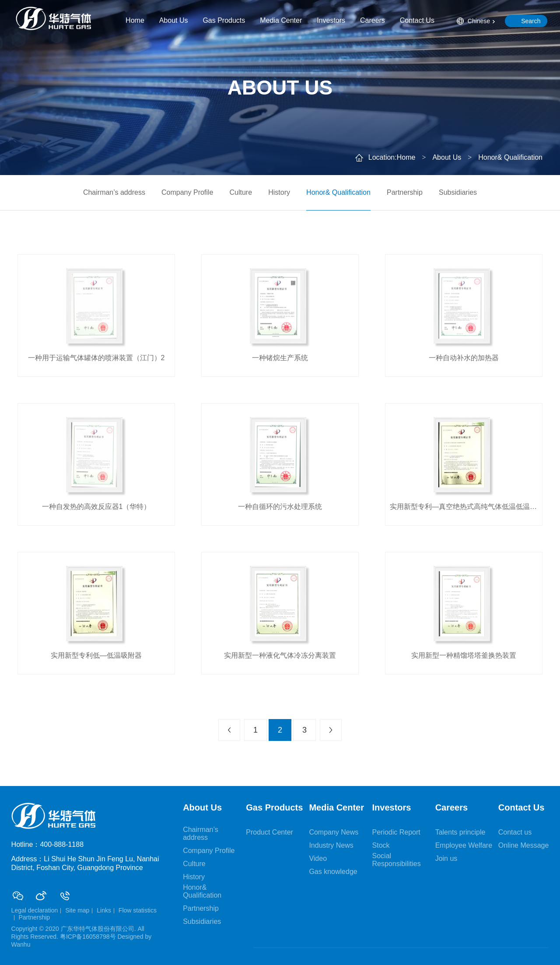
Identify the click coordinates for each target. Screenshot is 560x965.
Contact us (515, 832)
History (279, 192)
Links (104, 910)
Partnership (405, 192)
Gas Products (224, 20)
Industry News (331, 845)
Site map (77, 910)
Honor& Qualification (338, 192)
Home (135, 20)
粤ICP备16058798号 (88, 937)
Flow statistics (138, 910)
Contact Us (417, 20)
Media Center (281, 20)
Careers (373, 20)
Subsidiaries (458, 192)
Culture (241, 192)
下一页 (331, 730)
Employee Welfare (464, 845)
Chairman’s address (114, 192)
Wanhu (21, 944)
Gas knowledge (333, 872)
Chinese (479, 21)
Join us (446, 858)
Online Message (524, 845)
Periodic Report (396, 832)
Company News (334, 832)
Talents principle (460, 832)
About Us (174, 20)
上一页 (229, 730)
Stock (381, 845)
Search (531, 21)
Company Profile (187, 192)
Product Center (269, 832)
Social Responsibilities (397, 860)
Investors (331, 20)
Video (318, 858)
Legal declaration (35, 910)
